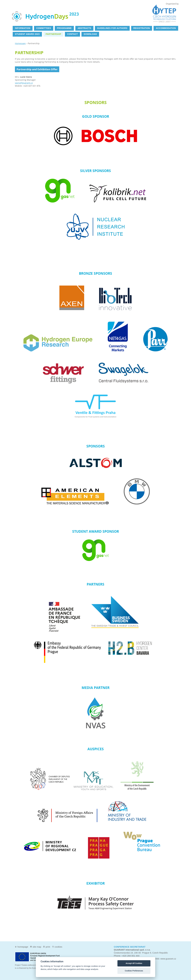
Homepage (20, 43)
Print (48, 947)
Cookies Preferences (134, 971)
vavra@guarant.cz (24, 83)
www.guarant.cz (168, 959)
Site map (37, 947)
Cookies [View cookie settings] (58, 947)
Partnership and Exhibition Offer (37, 69)
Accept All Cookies (134, 963)
